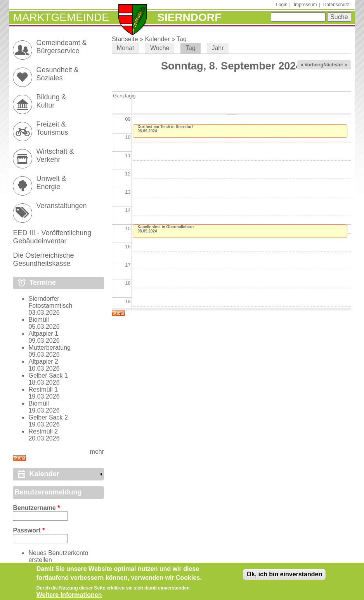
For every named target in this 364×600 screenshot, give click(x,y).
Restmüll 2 (43, 431)
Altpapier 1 (43, 334)
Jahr (218, 48)
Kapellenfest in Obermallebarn (166, 227)
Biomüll (38, 320)
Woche (160, 48)
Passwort (29, 530)
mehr (97, 452)
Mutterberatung (49, 348)
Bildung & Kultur (51, 101)
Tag (182, 39)
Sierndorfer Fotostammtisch (50, 302)
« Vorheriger (314, 65)
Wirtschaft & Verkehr (55, 155)
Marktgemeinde (61, 17)
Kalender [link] (44, 474)
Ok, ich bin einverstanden (284, 577)
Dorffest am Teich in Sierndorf (166, 127)
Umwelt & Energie (51, 183)
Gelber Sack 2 (48, 417)
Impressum (305, 5)
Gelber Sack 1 (48, 375)
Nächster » (335, 65)
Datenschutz (336, 5)
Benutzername (36, 508)
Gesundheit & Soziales (57, 74)
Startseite (125, 39)
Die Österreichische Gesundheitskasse (43, 259)
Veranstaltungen (61, 206)
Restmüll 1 (43, 389)
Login (282, 5)
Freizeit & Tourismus (52, 128)
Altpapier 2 (43, 362)
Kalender (157, 39)
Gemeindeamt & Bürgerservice (61, 47)
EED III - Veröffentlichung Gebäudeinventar (52, 237)
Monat (125, 48)
